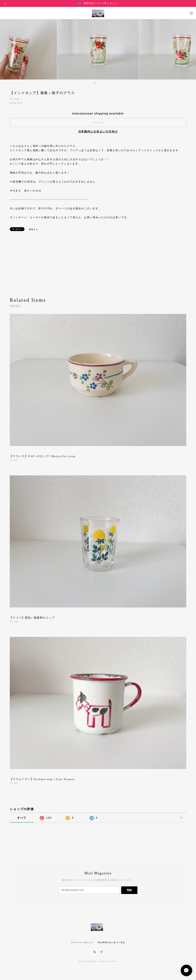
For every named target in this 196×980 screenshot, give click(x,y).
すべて (22, 818)
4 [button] (102, 83)
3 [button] (100, 83)
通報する (33, 229)
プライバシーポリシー (82, 942)
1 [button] (95, 83)
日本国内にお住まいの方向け (98, 131)
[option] (98, 49)
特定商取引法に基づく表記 (111, 942)
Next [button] (190, 49)
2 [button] (97, 83)
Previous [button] (6, 49)
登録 (129, 890)
